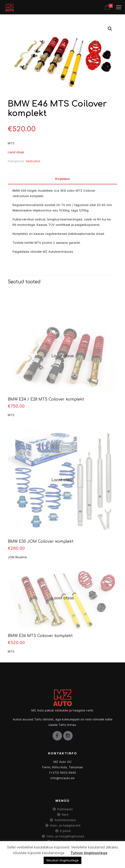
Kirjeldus (62, 179)
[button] (110, 29)
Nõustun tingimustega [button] (62, 860)
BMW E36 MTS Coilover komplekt (40, 636)
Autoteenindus (65, 820)
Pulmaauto (65, 809)
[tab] (62, 179)
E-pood (65, 831)
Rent (65, 814)
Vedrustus (33, 161)
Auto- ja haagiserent (65, 825)
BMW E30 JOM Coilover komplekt (41, 541)
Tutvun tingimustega (89, 853)
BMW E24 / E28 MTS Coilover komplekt (46, 399)
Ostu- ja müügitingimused (65, 836)
